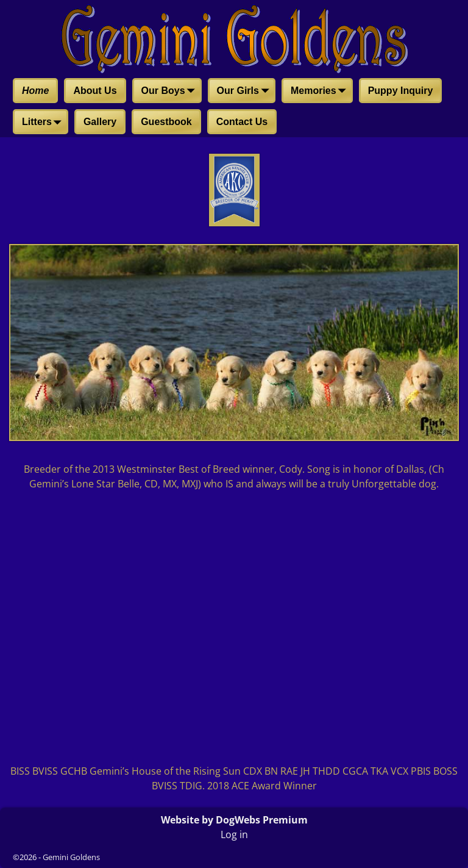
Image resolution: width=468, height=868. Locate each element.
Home (35, 91)
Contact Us (242, 122)
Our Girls (245, 91)
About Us (95, 91)
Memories (321, 91)
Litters (44, 123)
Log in (234, 834)
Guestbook (166, 122)
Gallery (100, 122)
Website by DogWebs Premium (234, 820)
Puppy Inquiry (401, 91)
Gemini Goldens (71, 857)
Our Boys (171, 91)
